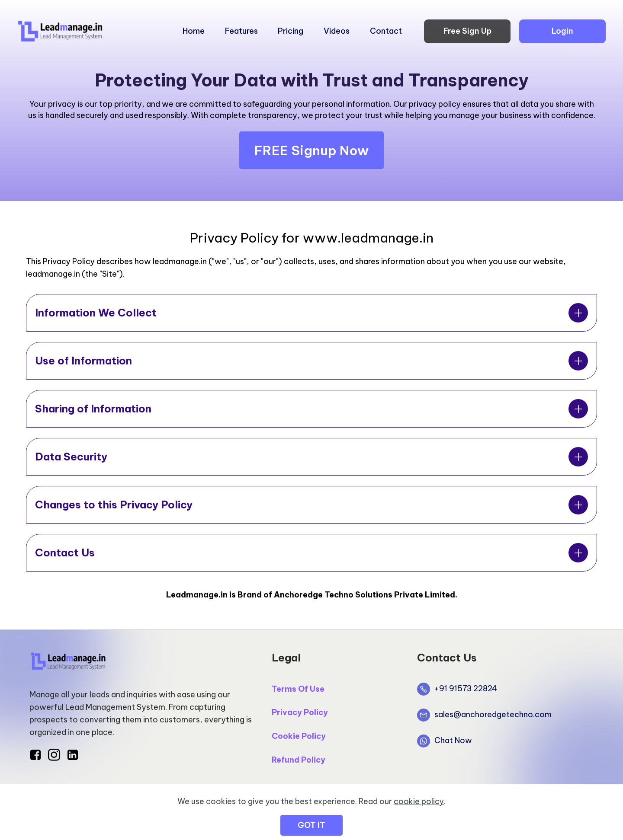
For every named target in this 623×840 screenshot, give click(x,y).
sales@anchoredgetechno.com (493, 714)
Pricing (291, 31)
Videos (337, 31)
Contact (386, 31)
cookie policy (419, 821)
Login (562, 31)
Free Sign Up (467, 31)
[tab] (311, 313)
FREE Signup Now (311, 150)
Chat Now (453, 740)
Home (194, 31)
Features (241, 31)
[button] (311, 313)
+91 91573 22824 (466, 688)
